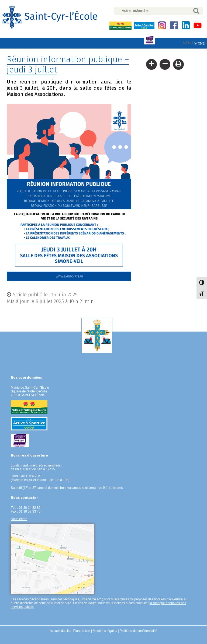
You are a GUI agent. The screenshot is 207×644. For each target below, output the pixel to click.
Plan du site (82, 631)
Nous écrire (19, 519)
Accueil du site (60, 631)
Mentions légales (105, 631)
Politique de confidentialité (138, 631)
